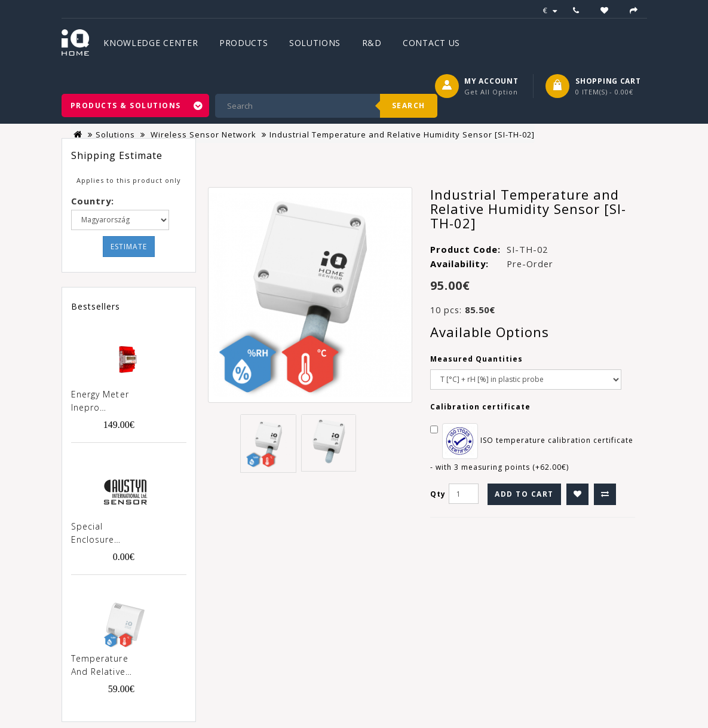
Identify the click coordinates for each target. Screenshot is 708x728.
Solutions (315, 43)
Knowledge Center (151, 43)
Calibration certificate (480, 407)
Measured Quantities (476, 359)
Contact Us (431, 43)
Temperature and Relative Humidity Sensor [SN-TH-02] (100, 666)
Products (244, 43)
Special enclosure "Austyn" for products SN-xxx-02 (100, 534)
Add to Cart (524, 494)
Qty (438, 494)
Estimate (129, 247)
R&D (372, 43)
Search (409, 105)
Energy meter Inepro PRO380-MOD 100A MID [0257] (101, 402)
